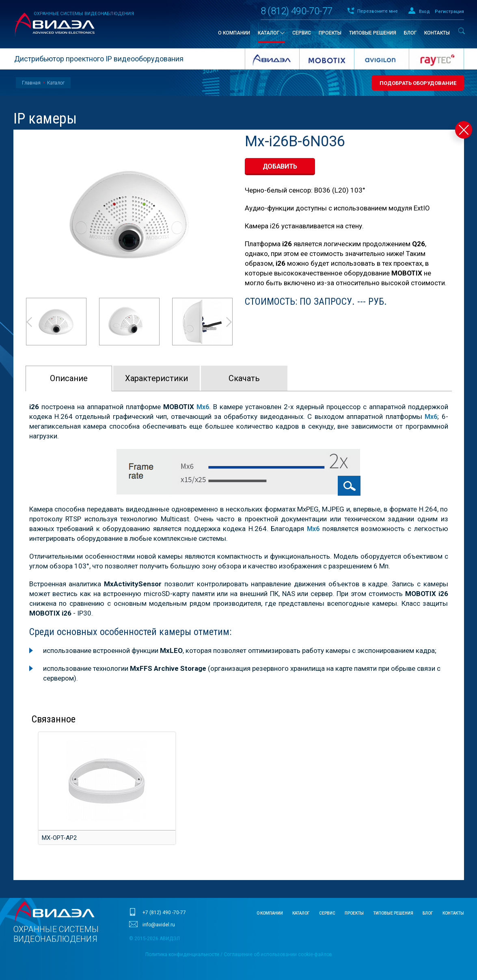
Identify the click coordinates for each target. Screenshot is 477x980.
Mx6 (313, 528)
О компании (270, 913)
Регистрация (449, 12)
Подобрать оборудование (418, 83)
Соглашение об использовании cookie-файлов (278, 954)
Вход (424, 12)
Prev (29, 322)
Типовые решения (393, 913)
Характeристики (156, 378)
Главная (31, 83)
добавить (280, 166)
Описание (69, 378)
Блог (428, 913)
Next (229, 322)
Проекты (354, 913)
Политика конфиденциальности (182, 954)
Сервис (327, 913)
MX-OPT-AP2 (58, 837)
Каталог (56, 83)
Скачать (244, 378)
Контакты (453, 913)
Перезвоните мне (378, 11)
